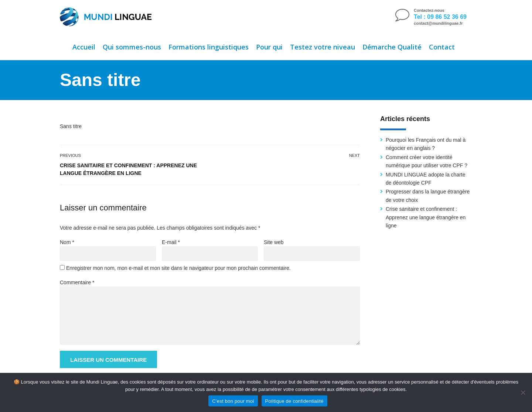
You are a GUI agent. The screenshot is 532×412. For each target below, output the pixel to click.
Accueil (84, 47)
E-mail (171, 242)
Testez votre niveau (323, 47)
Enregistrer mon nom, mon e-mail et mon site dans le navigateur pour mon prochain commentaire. (178, 268)
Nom (67, 242)
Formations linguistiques (209, 47)
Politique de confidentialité (294, 401)
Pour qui (269, 47)
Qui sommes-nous (132, 47)
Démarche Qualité (392, 47)
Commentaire (77, 282)
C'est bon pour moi (233, 401)
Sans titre (71, 126)
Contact (442, 47)
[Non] (523, 392)
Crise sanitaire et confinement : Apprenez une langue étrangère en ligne (128, 169)
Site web (274, 242)
